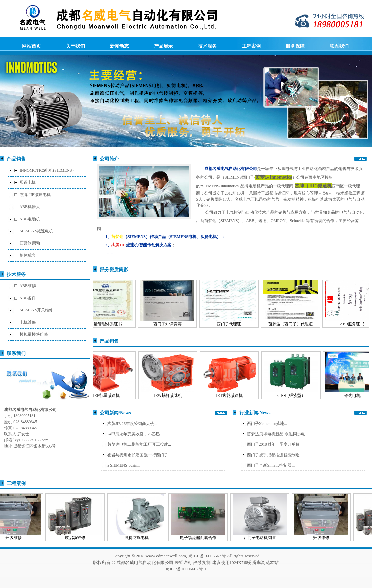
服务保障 (295, 46)
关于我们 (75, 46)
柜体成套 (28, 255)
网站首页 (31, 46)
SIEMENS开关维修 (36, 310)
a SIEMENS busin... (124, 465)
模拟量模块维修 (34, 334)
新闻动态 (119, 46)
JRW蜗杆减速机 (170, 395)
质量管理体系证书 (108, 324)
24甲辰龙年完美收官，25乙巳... (135, 434)
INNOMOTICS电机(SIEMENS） (48, 170)
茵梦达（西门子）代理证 (293, 324)
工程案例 (251, 46)
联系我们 (339, 46)
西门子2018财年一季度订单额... (275, 444)
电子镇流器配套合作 (200, 538)
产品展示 (163, 46)
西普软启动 (30, 243)
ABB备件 (28, 298)
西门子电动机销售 (262, 538)
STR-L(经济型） (293, 395)
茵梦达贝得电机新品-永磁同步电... (277, 434)
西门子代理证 (231, 324)
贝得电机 (28, 182)
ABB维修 (28, 286)
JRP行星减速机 (108, 395)
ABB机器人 (30, 207)
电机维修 (28, 322)
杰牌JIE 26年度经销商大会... (132, 424)
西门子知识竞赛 (169, 324)
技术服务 (207, 46)
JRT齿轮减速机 (231, 395)
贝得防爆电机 (139, 538)
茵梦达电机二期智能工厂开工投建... (139, 444)
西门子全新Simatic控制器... (271, 465)
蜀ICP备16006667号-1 (186, 569)
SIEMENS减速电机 (36, 231)
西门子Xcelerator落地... (267, 424)
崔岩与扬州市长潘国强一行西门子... (139, 455)
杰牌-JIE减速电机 (35, 195)
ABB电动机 (30, 219)
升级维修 (323, 538)
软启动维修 (77, 538)
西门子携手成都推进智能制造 (273, 455)
